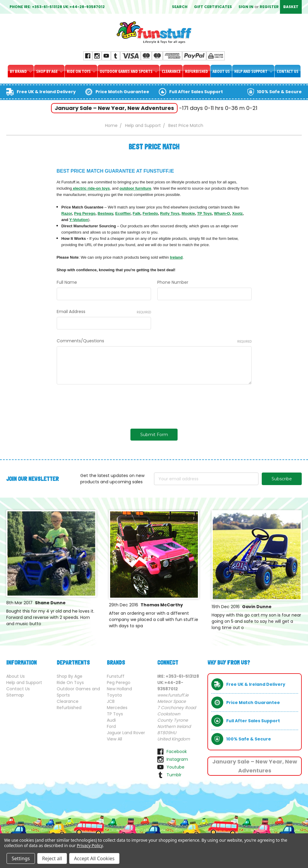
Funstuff (116, 676)
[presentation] (102, 404)
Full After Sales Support (196, 92)
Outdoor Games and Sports (128, 71)
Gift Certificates (213, 7)
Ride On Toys (81, 71)
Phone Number (173, 282)
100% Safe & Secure (279, 92)
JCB (111, 701)
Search (180, 7)
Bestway (105, 213)
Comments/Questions (154, 341)
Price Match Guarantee (122, 92)
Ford (111, 726)
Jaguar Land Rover (126, 733)
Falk (137, 213)
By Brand (21, 71)
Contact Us (288, 71)
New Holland (119, 689)
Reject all (52, 858)
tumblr (174, 775)
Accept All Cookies (94, 858)
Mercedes (117, 708)
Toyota (114, 695)
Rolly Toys (170, 213)
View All (114, 739)
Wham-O (222, 213)
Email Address (104, 312)
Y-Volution (79, 220)
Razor (67, 213)
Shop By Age (49, 71)
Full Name (67, 282)
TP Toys (204, 213)
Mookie (188, 213)
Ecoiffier (123, 213)
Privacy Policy (90, 845)
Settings (21, 858)
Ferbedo (150, 213)
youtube (175, 767)
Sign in (246, 7)
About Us (221, 71)
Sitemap (15, 695)
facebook (177, 752)
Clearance (171, 71)
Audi (111, 720)
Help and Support (253, 71)
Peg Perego (85, 213)
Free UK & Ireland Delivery (46, 92)
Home (111, 125)
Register (269, 7)
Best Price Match (186, 125)
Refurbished (197, 71)
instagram (177, 759)
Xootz (237, 213)
